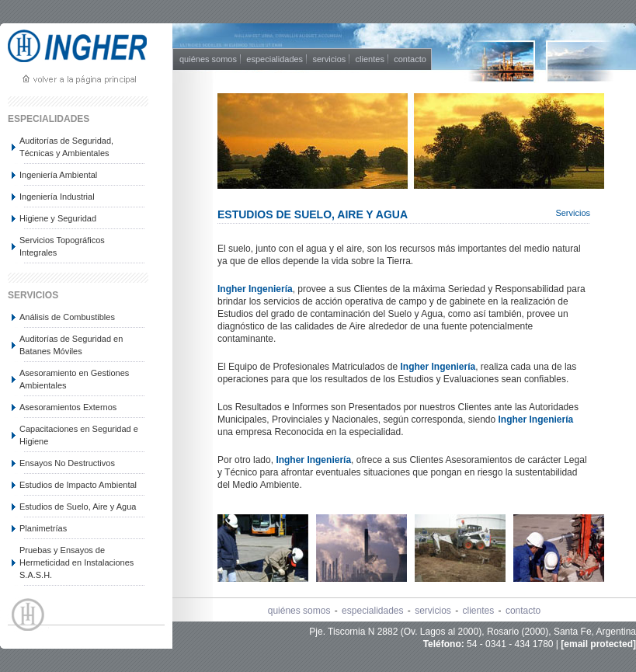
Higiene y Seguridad (58, 218)
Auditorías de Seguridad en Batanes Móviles (71, 345)
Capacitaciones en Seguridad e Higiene (79, 435)
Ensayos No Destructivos (67, 463)
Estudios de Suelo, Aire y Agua (78, 507)
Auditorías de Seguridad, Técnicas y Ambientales (66, 147)
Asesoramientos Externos (68, 407)
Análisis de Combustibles (67, 317)
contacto (410, 59)
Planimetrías (43, 528)
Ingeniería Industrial (57, 197)
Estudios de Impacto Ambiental (78, 485)
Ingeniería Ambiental (58, 175)
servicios (329, 59)
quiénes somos (208, 59)
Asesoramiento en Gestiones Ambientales (74, 379)
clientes (370, 59)
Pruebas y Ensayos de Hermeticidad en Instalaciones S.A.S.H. (76, 562)
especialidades (275, 59)
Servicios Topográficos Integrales (62, 246)
